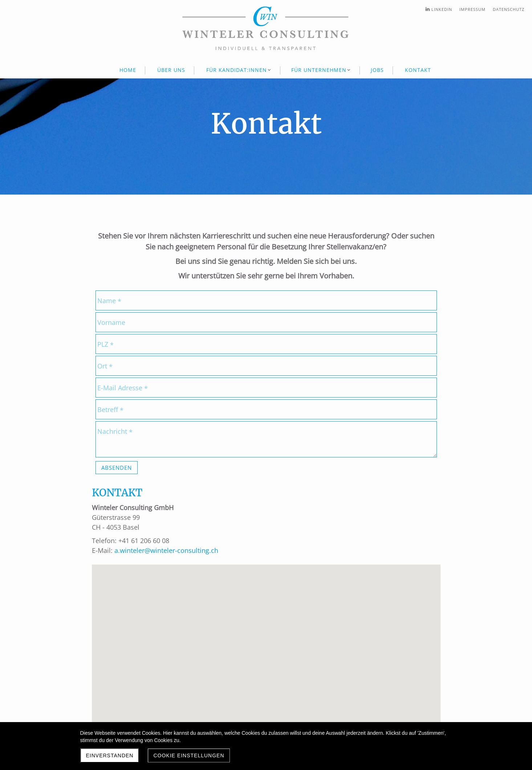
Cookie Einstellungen (189, 755)
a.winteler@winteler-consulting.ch (165, 550)
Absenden (117, 468)
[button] (268, 646)
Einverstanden (110, 755)
